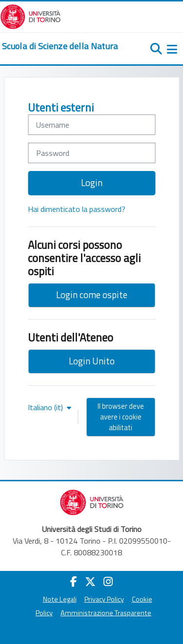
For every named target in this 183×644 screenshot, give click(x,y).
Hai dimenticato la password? (77, 209)
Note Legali (60, 599)
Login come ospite (92, 294)
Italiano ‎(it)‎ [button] (46, 407)
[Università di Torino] (30, 16)
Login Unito (92, 361)
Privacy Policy (104, 599)
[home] (60, 46)
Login (92, 182)
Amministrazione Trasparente (106, 613)
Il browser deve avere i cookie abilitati (121, 417)
